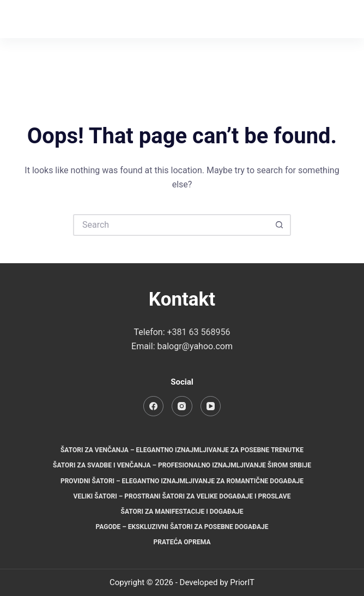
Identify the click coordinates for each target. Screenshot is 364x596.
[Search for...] (171, 225)
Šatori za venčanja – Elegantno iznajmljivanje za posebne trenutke (182, 450)
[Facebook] (293, 19)
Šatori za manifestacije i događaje (182, 512)
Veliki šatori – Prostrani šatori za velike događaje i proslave (182, 496)
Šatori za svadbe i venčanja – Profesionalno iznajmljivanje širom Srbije (182, 465)
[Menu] (337, 19)
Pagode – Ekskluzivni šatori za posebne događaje (182, 527)
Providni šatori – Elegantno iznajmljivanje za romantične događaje (182, 481)
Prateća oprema (182, 542)
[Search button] (280, 225)
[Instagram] (315, 19)
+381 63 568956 (199, 332)
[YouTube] (211, 406)
